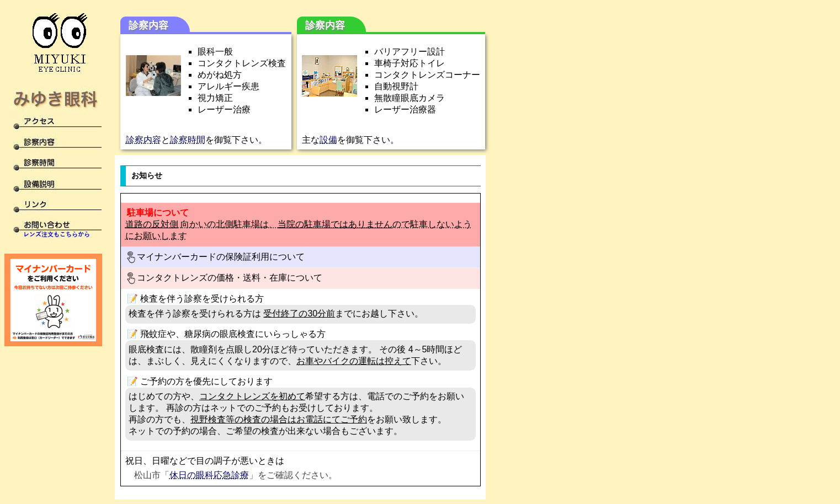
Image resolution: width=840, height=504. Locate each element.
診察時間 (188, 140)
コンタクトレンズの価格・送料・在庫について (224, 278)
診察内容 (143, 140)
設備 (328, 140)
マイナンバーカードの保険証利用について (215, 257)
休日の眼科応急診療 (209, 475)
